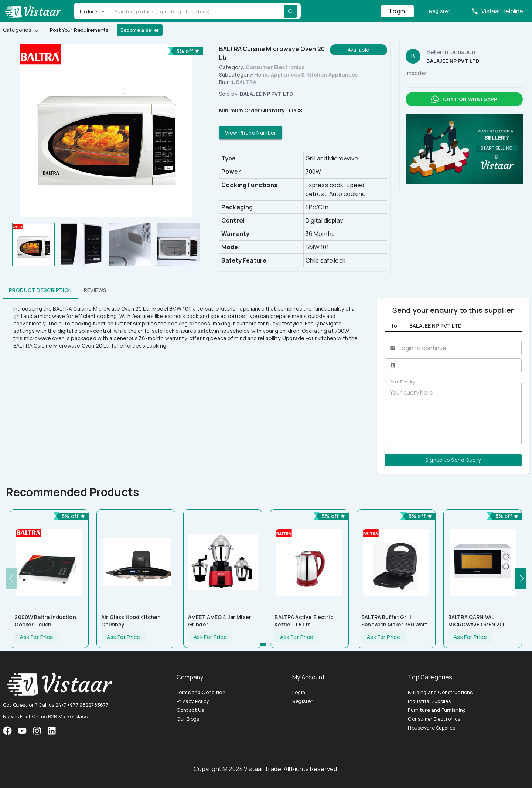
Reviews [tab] (95, 290)
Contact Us (190, 710)
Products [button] (89, 12)
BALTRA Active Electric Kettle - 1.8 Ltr (304, 621)
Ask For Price (37, 637)
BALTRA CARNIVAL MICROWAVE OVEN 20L (477, 621)
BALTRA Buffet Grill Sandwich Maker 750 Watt (394, 621)
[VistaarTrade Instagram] (22, 731)
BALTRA (246, 82)
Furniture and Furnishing (437, 710)
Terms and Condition (201, 692)
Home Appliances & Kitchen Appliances (306, 75)
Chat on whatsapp (464, 99)
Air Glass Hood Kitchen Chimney (131, 621)
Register (439, 11)
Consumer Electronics (275, 67)
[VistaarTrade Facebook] (7, 731)
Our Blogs (188, 719)
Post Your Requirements (79, 30)
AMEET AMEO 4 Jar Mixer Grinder (220, 621)
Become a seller (140, 30)
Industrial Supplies (429, 701)
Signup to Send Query (453, 460)
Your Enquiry (402, 382)
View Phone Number (251, 133)
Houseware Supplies (432, 728)
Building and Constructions (440, 692)
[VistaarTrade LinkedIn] (52, 731)
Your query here (453, 414)
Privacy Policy (193, 701)
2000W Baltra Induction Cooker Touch (45, 621)
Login (397, 11)
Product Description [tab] (40, 290)
